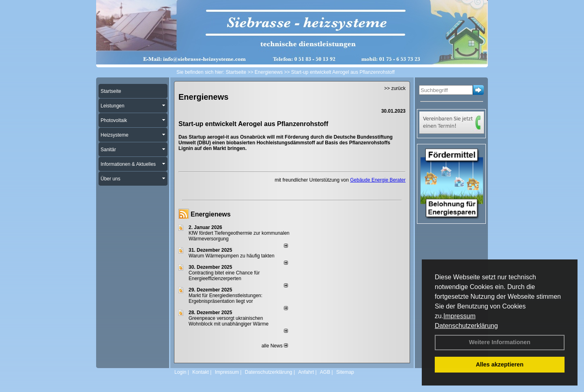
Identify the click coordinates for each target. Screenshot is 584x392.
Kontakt (201, 372)
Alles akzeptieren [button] (500, 364)
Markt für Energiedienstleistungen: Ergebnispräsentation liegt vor (225, 298)
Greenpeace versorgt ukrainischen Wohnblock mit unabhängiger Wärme (229, 321)
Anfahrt (306, 372)
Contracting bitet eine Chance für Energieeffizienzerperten (224, 276)
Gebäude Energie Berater (378, 180)
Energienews (211, 214)
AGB (325, 372)
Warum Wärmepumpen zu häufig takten (232, 256)
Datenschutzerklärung (466, 326)
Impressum (459, 316)
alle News (275, 346)
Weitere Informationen (500, 342)
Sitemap (345, 372)
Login (180, 372)
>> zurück (395, 88)
